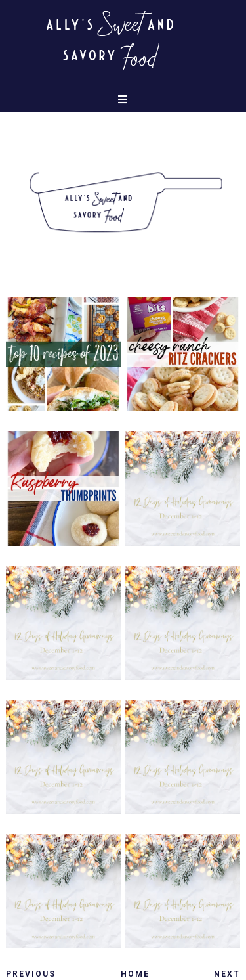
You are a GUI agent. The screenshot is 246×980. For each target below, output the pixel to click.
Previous (31, 974)
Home (135, 974)
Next (227, 974)
